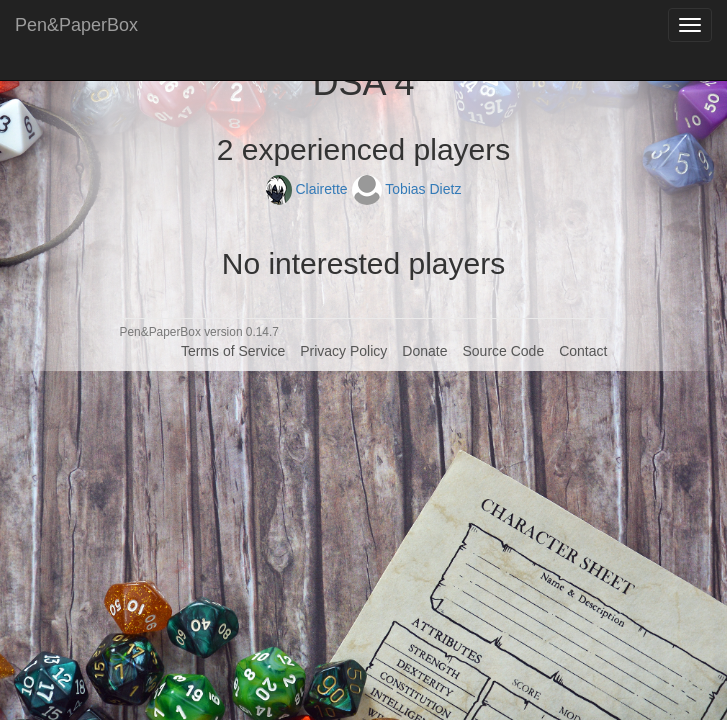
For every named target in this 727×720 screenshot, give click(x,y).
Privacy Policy (343, 351)
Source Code (503, 351)
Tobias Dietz (407, 189)
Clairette (309, 189)
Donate (424, 351)
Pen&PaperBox (76, 25)
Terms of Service (233, 351)
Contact (583, 351)
